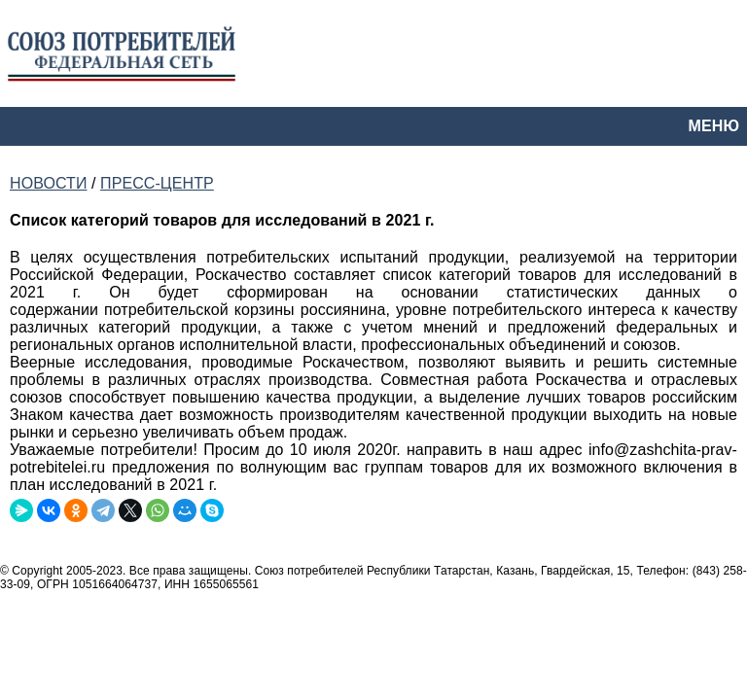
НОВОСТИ (48, 183)
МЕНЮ (714, 126)
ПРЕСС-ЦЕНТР (157, 183)
